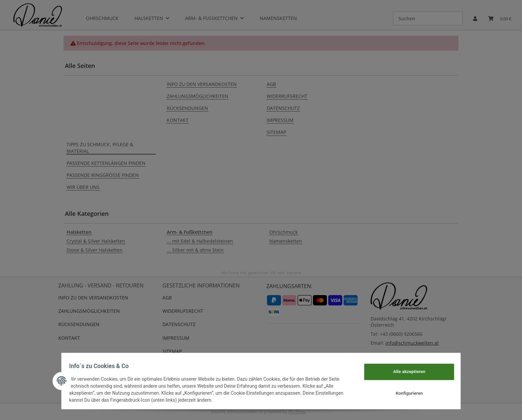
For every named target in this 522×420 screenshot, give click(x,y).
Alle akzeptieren (406, 371)
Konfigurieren (406, 393)
